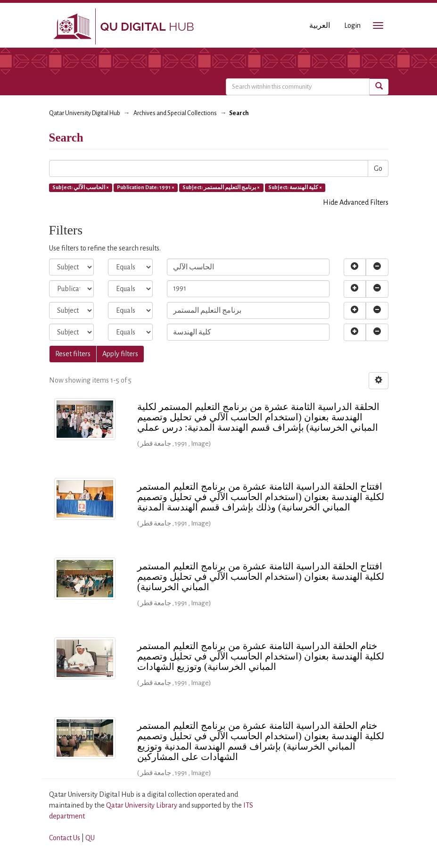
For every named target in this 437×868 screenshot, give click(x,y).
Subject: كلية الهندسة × (295, 187)
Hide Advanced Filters (356, 202)
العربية (320, 25)
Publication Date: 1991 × (146, 187)
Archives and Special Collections (175, 113)
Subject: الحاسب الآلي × (81, 187)
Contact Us (65, 838)
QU (90, 838)
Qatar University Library (142, 805)
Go (378, 168)
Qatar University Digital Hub (85, 113)
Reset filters (73, 354)
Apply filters (120, 354)
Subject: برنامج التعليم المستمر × (221, 187)
